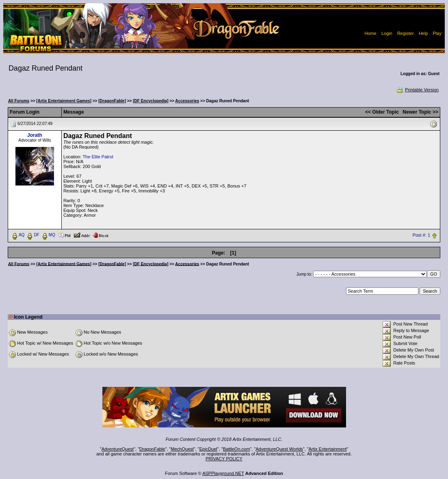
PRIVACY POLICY (224, 459)
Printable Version (417, 90)
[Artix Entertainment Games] (64, 101)
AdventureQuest (118, 449)
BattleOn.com (237, 449)
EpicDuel (208, 449)
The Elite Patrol (98, 157)
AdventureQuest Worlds (279, 449)
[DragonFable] (112, 101)
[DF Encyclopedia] (150, 101)
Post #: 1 (421, 235)
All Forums (19, 101)
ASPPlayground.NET (223, 473)
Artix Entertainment (328, 449)
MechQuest (182, 449)
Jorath (35, 135)
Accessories (187, 101)
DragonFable (152, 449)
